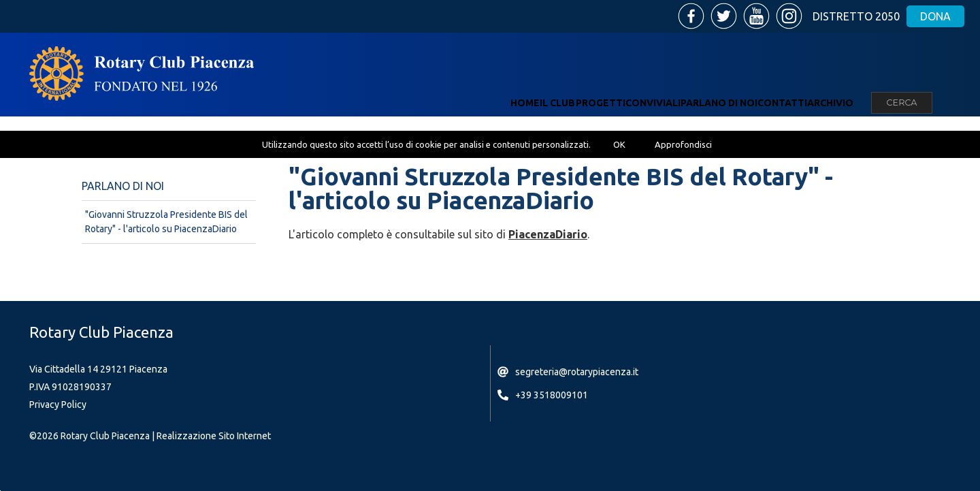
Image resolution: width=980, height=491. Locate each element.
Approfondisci (683, 144)
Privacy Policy (58, 405)
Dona (935, 16)
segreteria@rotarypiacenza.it (577, 372)
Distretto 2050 (856, 16)
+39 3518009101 (552, 395)
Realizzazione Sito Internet (214, 436)
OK (619, 144)
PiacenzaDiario (548, 234)
